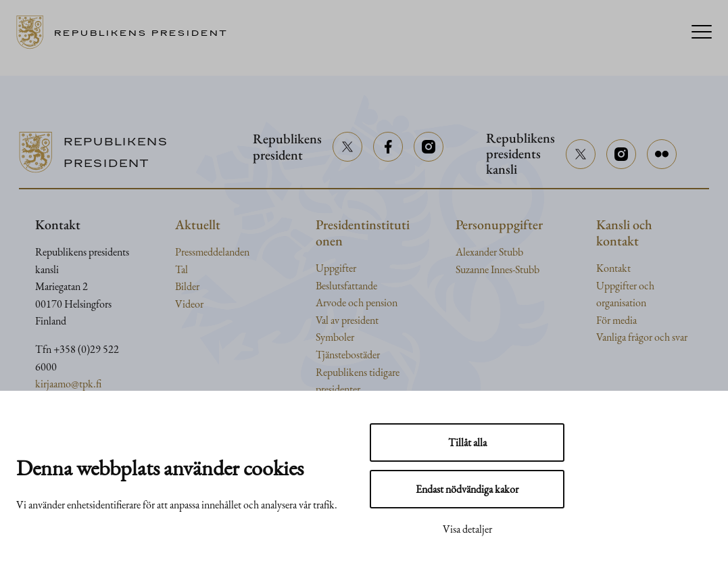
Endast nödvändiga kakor (467, 489)
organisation (621, 303)
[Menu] (702, 33)
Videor (189, 304)
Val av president (347, 320)
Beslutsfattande (346, 286)
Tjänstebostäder (348, 355)
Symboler (335, 337)
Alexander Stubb (489, 252)
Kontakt (613, 268)
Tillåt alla (467, 443)
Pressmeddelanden (212, 252)
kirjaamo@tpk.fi (68, 384)
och (647, 286)
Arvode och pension (357, 303)
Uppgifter (336, 268)
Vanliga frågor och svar (642, 337)
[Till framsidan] (127, 32)
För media (616, 320)
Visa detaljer (467, 529)
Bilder (187, 286)
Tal (181, 269)
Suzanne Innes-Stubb (498, 269)
